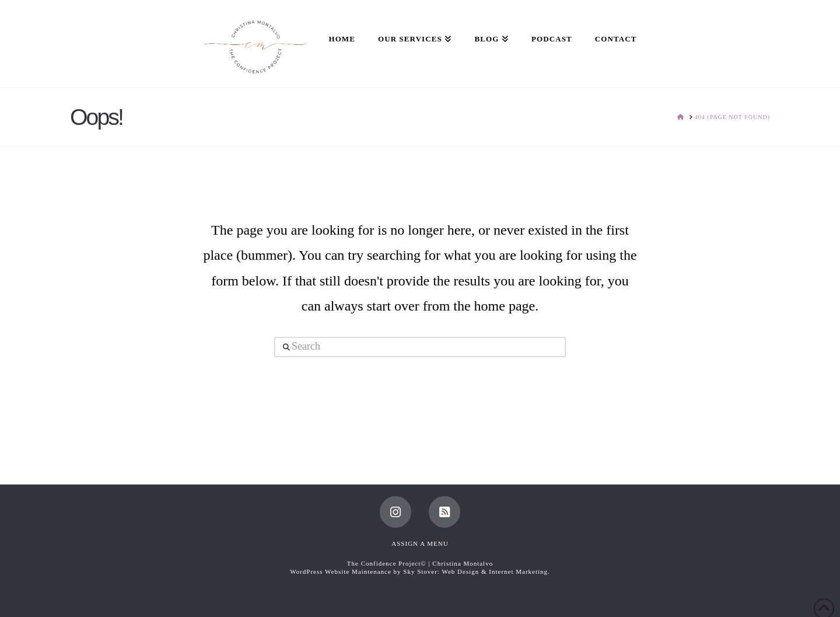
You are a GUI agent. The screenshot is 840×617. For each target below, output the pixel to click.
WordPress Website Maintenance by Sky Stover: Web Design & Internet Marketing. (420, 571)
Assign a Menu (420, 543)
